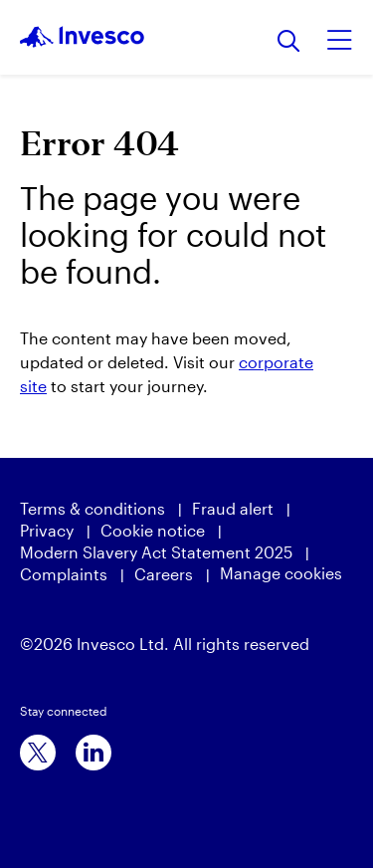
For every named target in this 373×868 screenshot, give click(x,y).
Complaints (64, 574)
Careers (164, 574)
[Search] (289, 42)
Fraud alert (233, 508)
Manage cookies (281, 573)
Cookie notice (153, 530)
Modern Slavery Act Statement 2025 (156, 552)
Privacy (47, 530)
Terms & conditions (93, 508)
